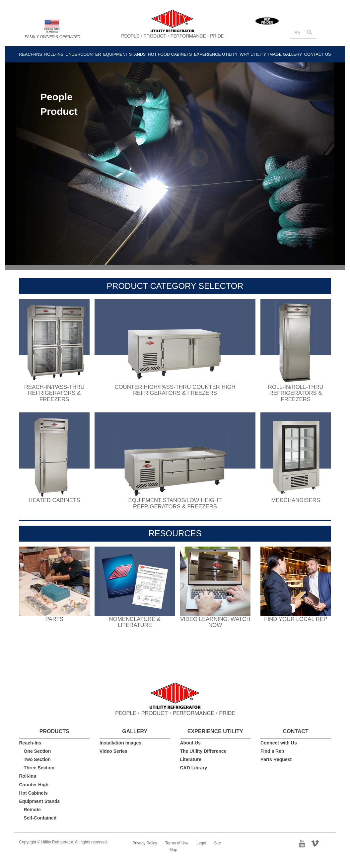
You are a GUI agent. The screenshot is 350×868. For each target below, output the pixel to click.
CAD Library (194, 768)
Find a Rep (272, 751)
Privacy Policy (145, 843)
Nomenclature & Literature (135, 622)
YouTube (304, 843)
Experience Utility (216, 54)
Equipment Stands (124, 54)
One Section (37, 751)
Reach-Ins (31, 54)
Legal (201, 843)
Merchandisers (296, 500)
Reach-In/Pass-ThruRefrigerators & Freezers (54, 393)
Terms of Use (177, 843)
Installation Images (120, 743)
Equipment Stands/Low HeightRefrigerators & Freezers (175, 503)
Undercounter (83, 54)
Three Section (39, 768)
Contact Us (318, 54)
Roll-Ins (54, 54)
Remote (32, 810)
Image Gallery (285, 54)
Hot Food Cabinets (170, 54)
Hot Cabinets (34, 793)
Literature (191, 759)
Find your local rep (296, 619)
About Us (190, 743)
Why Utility (253, 54)
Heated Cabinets (54, 500)
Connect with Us (279, 743)
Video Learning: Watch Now (215, 622)
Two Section (37, 759)
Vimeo (317, 843)
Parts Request (276, 759)
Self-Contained (40, 818)
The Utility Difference (203, 751)
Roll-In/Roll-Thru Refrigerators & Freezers (296, 393)
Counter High (34, 785)
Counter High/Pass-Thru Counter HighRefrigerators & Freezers (175, 390)
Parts (54, 619)
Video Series (113, 751)
